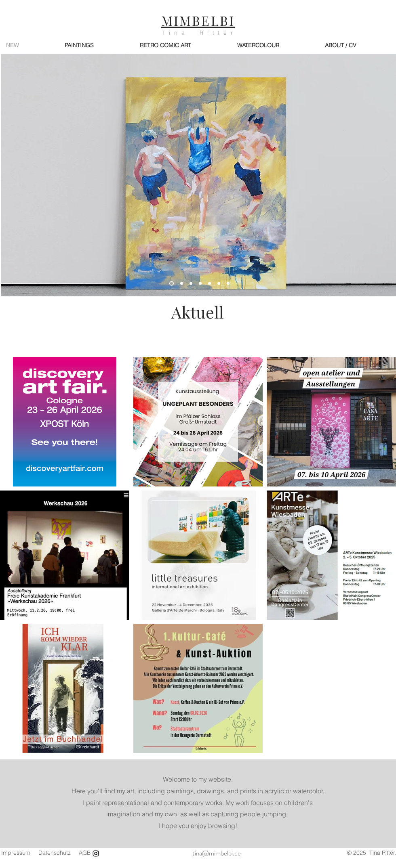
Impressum (16, 853)
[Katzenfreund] (219, 284)
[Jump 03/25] (191, 284)
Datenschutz (55, 853)
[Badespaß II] (172, 284)
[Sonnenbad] (200, 284)
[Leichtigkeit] (210, 284)
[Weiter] (386, 175)
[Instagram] (96, 853)
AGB (85, 853)
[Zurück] (13, 175)
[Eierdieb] (182, 284)
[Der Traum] (228, 284)
